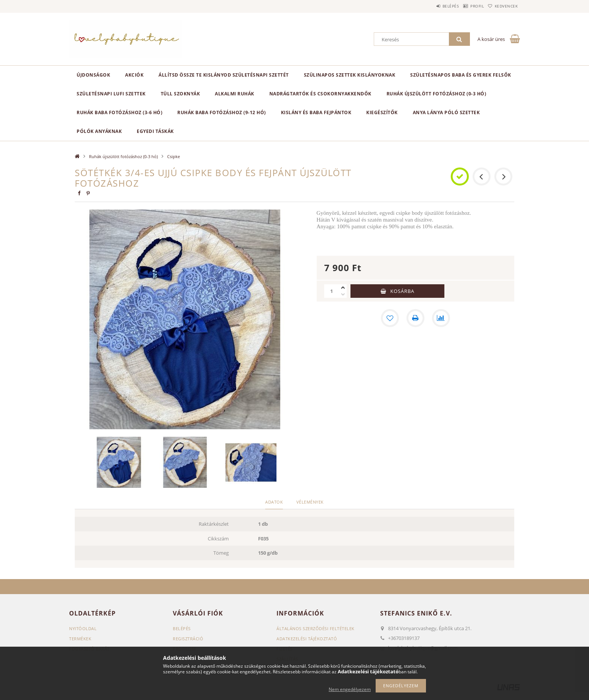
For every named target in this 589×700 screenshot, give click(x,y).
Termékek (80, 639)
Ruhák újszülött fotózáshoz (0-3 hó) (436, 94)
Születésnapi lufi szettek (111, 94)
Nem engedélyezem (350, 689)
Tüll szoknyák (180, 94)
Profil (467, 6)
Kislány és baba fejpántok (316, 112)
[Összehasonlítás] (441, 318)
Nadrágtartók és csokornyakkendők (320, 94)
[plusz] (343, 288)
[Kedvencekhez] (390, 318)
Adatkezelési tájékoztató (307, 639)
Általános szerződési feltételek (316, 628)
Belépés (433, 6)
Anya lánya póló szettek (446, 112)
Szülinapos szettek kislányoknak (350, 75)
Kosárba (402, 291)
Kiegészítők (382, 112)
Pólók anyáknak (99, 131)
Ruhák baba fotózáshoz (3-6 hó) (119, 112)
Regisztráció (188, 639)
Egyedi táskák (155, 131)
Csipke (174, 156)
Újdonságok (93, 75)
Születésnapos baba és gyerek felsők (461, 75)
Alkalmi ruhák (235, 94)
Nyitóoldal (83, 628)
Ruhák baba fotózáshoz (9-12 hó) (222, 112)
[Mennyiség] (332, 291)
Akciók (134, 75)
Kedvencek (503, 6)
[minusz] (343, 294)
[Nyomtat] (415, 318)
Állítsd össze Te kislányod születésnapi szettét (224, 75)
